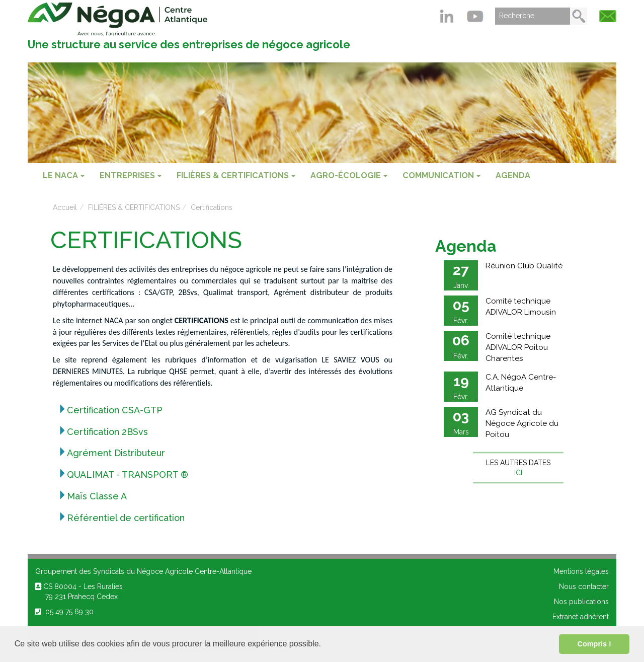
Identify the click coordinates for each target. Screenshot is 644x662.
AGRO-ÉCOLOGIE (349, 175)
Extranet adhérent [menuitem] (581, 617)
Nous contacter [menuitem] (584, 586)
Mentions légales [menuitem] (581, 571)
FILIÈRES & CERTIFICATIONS (236, 175)
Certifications (212, 207)
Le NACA (64, 175)
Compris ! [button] (594, 644)
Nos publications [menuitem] (581, 602)
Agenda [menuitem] (513, 175)
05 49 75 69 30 (64, 612)
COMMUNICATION (441, 175)
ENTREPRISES (131, 175)
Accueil (65, 207)
